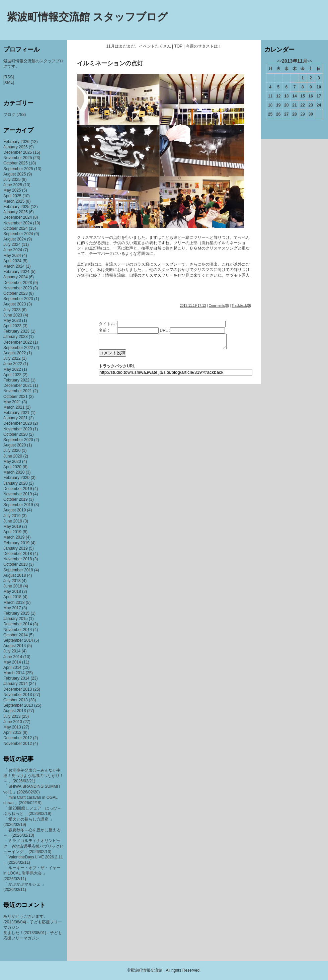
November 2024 (18, 223)
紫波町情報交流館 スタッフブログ (87, 17)
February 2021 (16, 413)
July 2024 (12, 244)
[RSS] (9, 77)
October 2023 (16, 293)
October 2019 (16, 499)
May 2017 (12, 608)
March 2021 (14, 407)
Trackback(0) (241, 306)
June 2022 (13, 364)
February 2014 (16, 678)
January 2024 (16, 277)
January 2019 (16, 548)
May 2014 (12, 662)
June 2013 (13, 722)
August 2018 (15, 575)
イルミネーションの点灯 (110, 63)
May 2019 (12, 527)
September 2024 (18, 234)
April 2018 (12, 597)
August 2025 (15, 174)
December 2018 (18, 554)
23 (311, 105)
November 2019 (18, 494)
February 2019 (16, 543)
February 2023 (16, 331)
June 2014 (13, 657)
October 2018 (16, 564)
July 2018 (12, 581)
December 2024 (18, 217)
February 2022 (16, 380)
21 (294, 105)
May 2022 (12, 369)
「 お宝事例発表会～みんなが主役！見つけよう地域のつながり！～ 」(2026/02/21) (33, 776)
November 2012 (18, 744)
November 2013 (18, 695)
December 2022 (18, 342)
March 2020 (14, 472)
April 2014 (12, 668)
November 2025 (18, 158)
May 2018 (12, 591)
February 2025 (16, 207)
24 (319, 105)
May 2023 (12, 321)
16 (311, 96)
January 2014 (16, 684)
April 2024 (12, 261)
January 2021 (16, 418)
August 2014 (15, 646)
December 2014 (18, 624)
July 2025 (12, 180)
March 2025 (14, 201)
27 (286, 114)
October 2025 (16, 163)
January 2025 (16, 212)
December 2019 (18, 489)
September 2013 (18, 705)
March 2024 (14, 266)
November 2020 (18, 429)
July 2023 (12, 310)
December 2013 (18, 689)
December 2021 (18, 386)
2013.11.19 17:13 (193, 306)
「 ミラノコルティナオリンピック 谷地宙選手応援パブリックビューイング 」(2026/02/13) (33, 846)
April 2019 (12, 532)
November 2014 (18, 630)
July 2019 (12, 516)
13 (286, 96)
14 (294, 96)
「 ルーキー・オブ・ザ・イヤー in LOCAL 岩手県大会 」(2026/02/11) (32, 873)
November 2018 (18, 559)
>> (310, 61)
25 (270, 114)
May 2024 (12, 256)
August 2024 (15, 239)
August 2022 (15, 353)
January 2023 (16, 337)
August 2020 (15, 445)
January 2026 (16, 147)
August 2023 (15, 304)
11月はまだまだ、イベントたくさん (138, 46)
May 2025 (12, 190)
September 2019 (18, 505)
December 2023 (18, 283)
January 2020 (16, 483)
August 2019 (15, 510)
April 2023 (12, 326)
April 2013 (12, 732)
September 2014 (18, 640)
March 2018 (14, 603)
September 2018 (18, 570)
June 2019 (13, 521)
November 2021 (18, 391)
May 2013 (12, 727)
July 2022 (12, 358)
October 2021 (16, 397)
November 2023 (18, 288)
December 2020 (18, 423)
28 (294, 114)
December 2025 (18, 152)
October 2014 (16, 635)
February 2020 (16, 478)
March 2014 (14, 673)
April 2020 (12, 467)
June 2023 (13, 315)
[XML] (9, 82)
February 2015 (16, 613)
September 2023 (18, 299)
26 (278, 114)
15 (302, 96)
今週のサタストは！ (204, 46)
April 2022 (12, 375)
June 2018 (13, 586)
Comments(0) (219, 306)
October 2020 (16, 434)
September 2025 (18, 169)
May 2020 (12, 462)
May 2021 (12, 402)
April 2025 (12, 196)
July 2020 (12, 450)
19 (278, 105)
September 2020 (18, 440)
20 (286, 105)
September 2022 (18, 348)
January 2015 (16, 619)
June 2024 (13, 250)
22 (302, 105)
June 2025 (13, 185)
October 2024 (16, 228)
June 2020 (13, 456)
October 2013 (16, 700)
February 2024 (16, 272)
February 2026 (16, 142)
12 (278, 96)
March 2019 (14, 537)
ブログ (9, 115)
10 (319, 87)
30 (311, 114)
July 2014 (12, 651)
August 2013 (15, 711)
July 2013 (12, 716)
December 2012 (18, 738)
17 (319, 96)
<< (279, 61)
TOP (178, 46)
